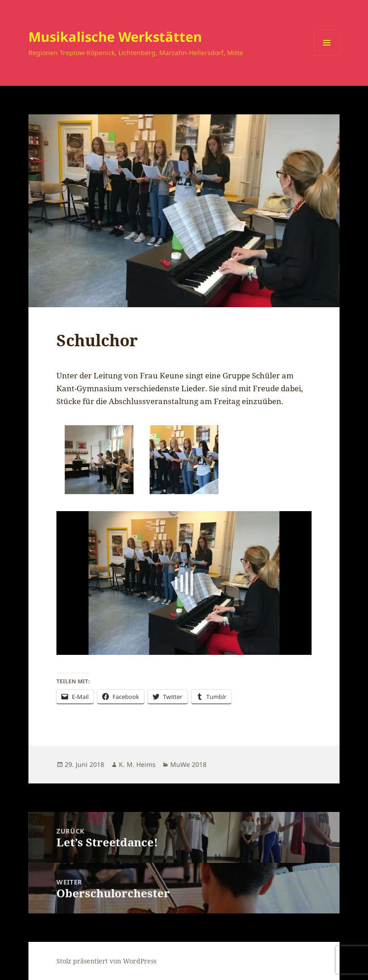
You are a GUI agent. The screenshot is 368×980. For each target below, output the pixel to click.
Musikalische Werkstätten (115, 37)
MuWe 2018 (188, 764)
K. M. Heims (137, 764)
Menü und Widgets (327, 55)
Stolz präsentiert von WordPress (106, 961)
